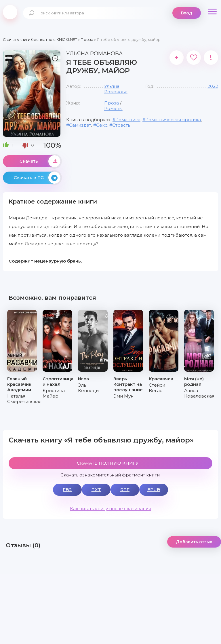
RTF (125, 490)
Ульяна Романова (116, 89)
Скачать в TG (37, 178)
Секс (102, 125)
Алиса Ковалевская (199, 393)
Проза (112, 103)
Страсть (121, 125)
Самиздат (80, 125)
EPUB (154, 490)
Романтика (128, 120)
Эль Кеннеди (88, 388)
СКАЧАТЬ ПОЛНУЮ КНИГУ (108, 463)
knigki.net (10, 12)
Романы (113, 108)
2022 (213, 86)
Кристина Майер (54, 393)
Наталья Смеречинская (24, 399)
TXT (96, 490)
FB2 (67, 490)
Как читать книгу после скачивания (110, 509)
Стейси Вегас (157, 388)
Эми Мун (123, 396)
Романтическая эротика (173, 120)
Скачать (40, 161)
